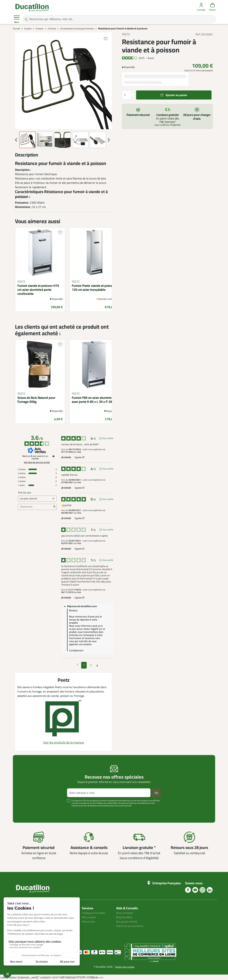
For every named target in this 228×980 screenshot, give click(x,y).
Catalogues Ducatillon (95, 913)
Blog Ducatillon (126, 917)
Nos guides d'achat (128, 921)
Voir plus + (25, 811)
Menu (17, 19)
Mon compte (89, 917)
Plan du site (89, 921)
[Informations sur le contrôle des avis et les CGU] (53, 456)
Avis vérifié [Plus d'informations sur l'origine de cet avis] (108, 438)
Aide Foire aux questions (131, 926)
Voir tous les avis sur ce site (37, 462)
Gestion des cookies (125, 967)
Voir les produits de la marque (64, 742)
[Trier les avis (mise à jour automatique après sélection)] (37, 499)
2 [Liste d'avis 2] (91, 665)
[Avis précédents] (77, 665)
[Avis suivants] (97, 665)
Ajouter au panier (176, 95)
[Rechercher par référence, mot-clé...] (119, 19)
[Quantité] (128, 95)
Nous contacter (126, 913)
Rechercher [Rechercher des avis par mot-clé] (36, 507)
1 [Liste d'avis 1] (84, 665)
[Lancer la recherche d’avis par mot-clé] (54, 507)
